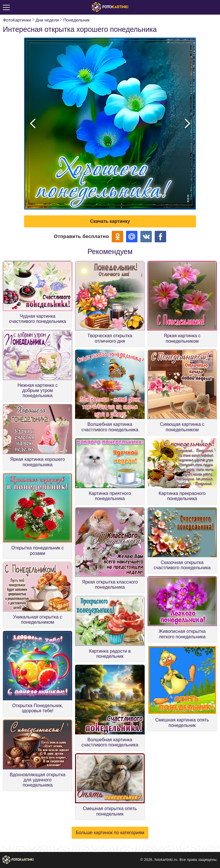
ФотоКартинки (17, 20)
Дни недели (47, 20)
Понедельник (76, 20)
